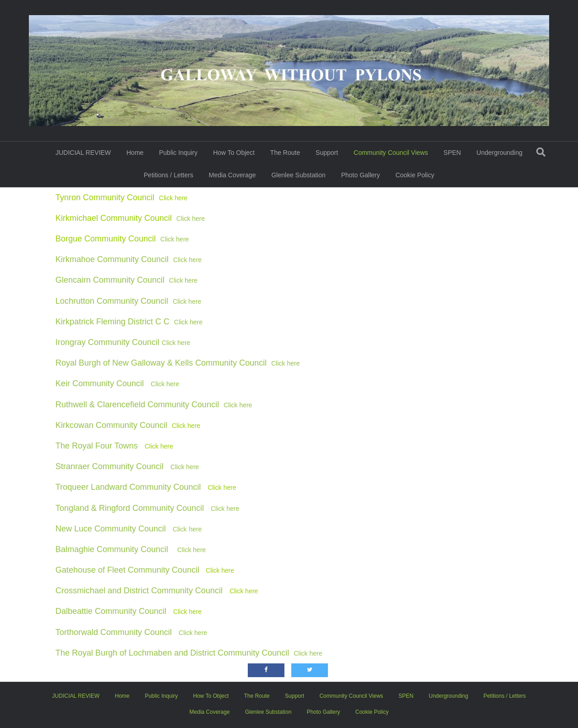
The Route (285, 153)
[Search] (541, 152)
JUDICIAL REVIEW (83, 153)
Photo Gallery (361, 175)
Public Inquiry (178, 153)
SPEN (452, 153)
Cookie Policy (415, 175)
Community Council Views (391, 153)
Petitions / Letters (169, 175)
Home (135, 153)
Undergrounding (499, 153)
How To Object (234, 153)
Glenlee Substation (298, 175)
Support (327, 153)
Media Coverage (232, 175)
